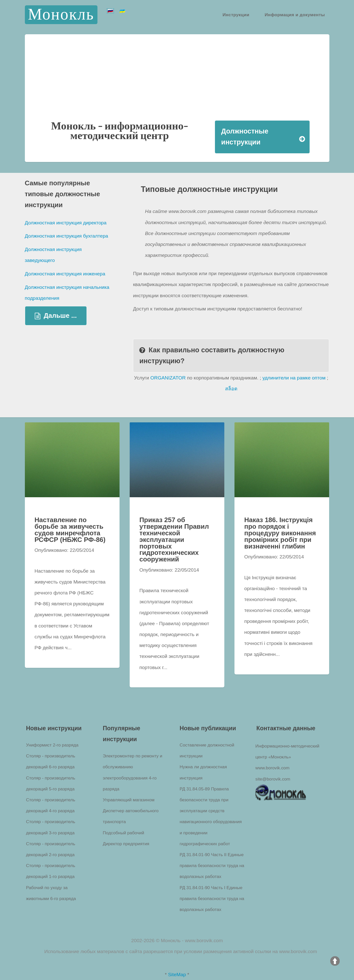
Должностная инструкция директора (66, 223)
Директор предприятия (126, 844)
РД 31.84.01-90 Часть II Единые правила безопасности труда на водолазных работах (212, 866)
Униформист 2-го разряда (52, 745)
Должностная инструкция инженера (65, 274)
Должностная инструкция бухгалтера (66, 236)
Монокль (61, 15)
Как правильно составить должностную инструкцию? (212, 355)
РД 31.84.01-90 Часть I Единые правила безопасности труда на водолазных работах (212, 899)
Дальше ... (60, 315)
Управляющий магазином (129, 800)
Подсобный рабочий (123, 833)
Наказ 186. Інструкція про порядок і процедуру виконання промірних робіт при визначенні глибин (280, 533)
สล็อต (231, 389)
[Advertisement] (177, 82)
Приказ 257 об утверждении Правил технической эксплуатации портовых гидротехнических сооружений (174, 539)
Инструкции (236, 14)
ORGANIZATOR (168, 378)
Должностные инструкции (245, 137)
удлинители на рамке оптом (294, 378)
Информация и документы (295, 14)
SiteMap (177, 975)
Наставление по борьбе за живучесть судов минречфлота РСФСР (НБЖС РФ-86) (70, 530)
